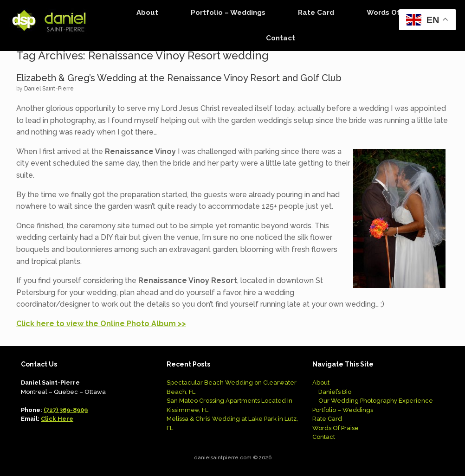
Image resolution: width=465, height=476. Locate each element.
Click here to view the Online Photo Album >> (101, 324)
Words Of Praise (395, 13)
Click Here (57, 419)
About (147, 13)
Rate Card (316, 13)
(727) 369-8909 (66, 410)
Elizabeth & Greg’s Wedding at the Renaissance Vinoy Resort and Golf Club (179, 78)
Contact (281, 38)
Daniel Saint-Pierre (49, 89)
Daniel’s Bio (335, 392)
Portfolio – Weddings (228, 13)
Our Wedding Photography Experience (376, 401)
